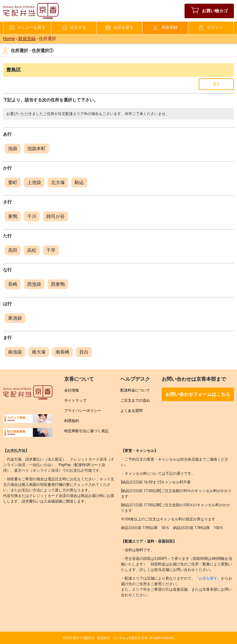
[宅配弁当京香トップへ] (28, 394)
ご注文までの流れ (135, 400)
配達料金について (135, 390)
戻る (216, 84)
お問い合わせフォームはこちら (198, 394)
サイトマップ (75, 400)
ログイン (211, 28)
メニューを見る (27, 28)
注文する (74, 28)
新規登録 (165, 28)
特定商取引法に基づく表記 (86, 431)
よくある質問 (131, 411)
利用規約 (72, 421)
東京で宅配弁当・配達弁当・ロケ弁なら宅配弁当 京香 (110, 638)
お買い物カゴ (209, 11)
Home (9, 39)
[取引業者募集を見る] (28, 435)
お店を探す (120, 28)
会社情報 (72, 390)
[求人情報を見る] (28, 421)
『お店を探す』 (208, 578)
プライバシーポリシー (83, 411)
